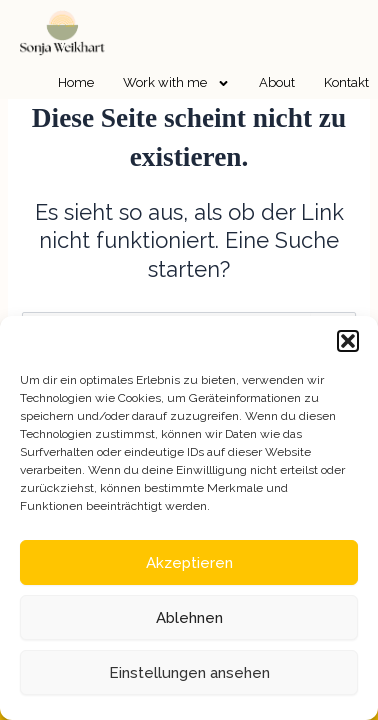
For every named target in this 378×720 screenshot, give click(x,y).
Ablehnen (189, 618)
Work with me (176, 83)
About (277, 82)
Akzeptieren (189, 563)
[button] (348, 341)
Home (76, 82)
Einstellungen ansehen (189, 673)
